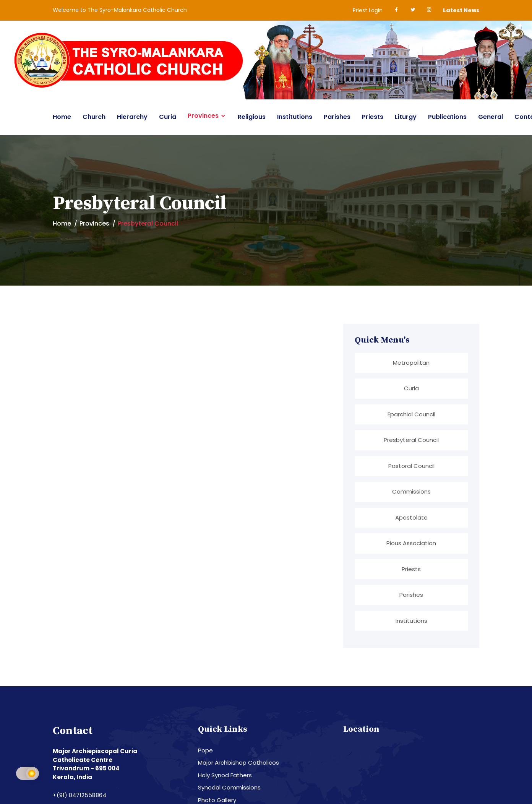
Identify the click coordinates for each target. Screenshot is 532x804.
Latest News (461, 10)
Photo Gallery (217, 799)
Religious (252, 117)
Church (94, 117)
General (491, 117)
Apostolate (411, 517)
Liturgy (406, 117)
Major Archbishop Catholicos (238, 761)
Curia (168, 117)
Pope (205, 749)
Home (62, 117)
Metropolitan (411, 363)
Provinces (203, 116)
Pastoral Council (411, 465)
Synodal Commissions (229, 786)
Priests (373, 117)
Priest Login (368, 10)
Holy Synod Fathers (225, 774)
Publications (447, 117)
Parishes (337, 117)
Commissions (411, 491)
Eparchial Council (411, 414)
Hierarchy (132, 117)
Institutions (295, 117)
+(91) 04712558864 (79, 794)
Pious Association (411, 542)
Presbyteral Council (411, 439)
